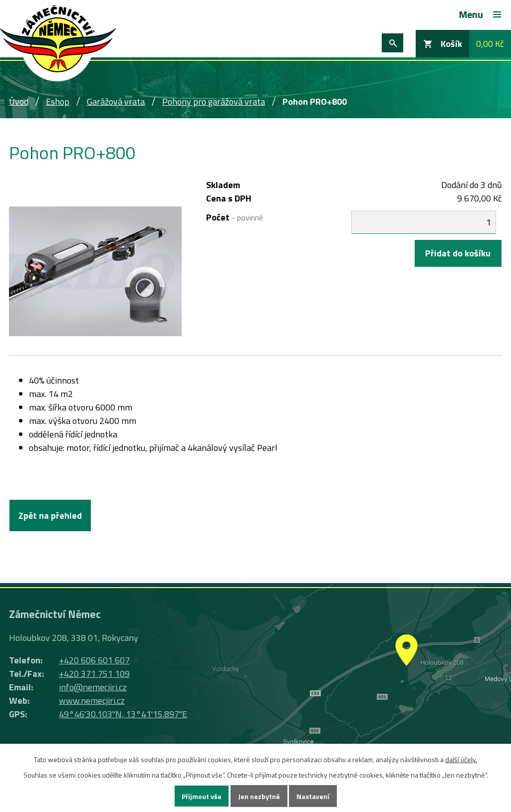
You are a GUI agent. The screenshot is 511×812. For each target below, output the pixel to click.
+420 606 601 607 (94, 660)
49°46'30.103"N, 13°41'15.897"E (123, 714)
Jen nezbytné (259, 796)
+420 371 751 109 (94, 674)
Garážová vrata (116, 101)
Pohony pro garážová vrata (214, 101)
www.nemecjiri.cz (92, 701)
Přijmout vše (202, 796)
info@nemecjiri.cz (93, 687)
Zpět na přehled (50, 515)
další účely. (461, 759)
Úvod (19, 101)
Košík (451, 44)
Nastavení (313, 796)
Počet (235, 217)
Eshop (58, 101)
